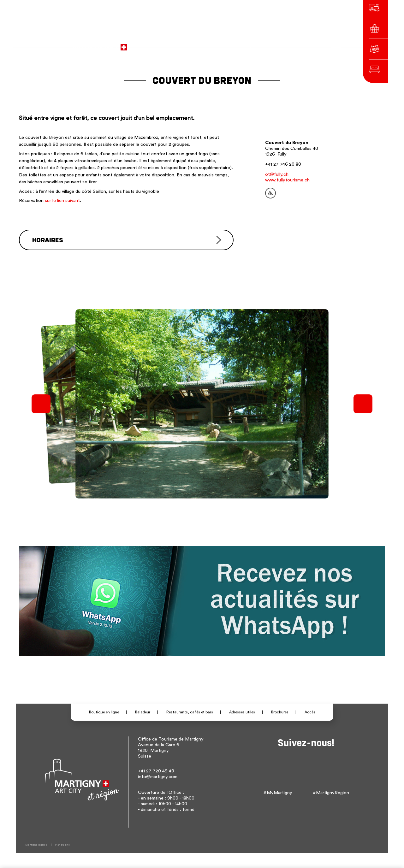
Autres (300, 44)
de (277, 44)
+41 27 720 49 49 (156, 770)
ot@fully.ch (277, 174)
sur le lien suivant (62, 201)
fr (268, 44)
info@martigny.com (158, 776)
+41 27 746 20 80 (283, 164)
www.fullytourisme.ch (287, 180)
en (286, 44)
